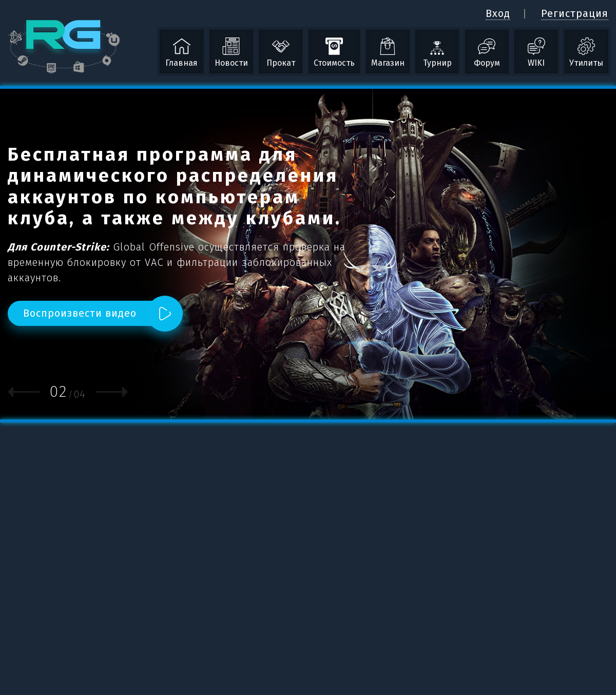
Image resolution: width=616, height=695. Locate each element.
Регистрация (575, 13)
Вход (498, 13)
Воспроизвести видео (80, 313)
